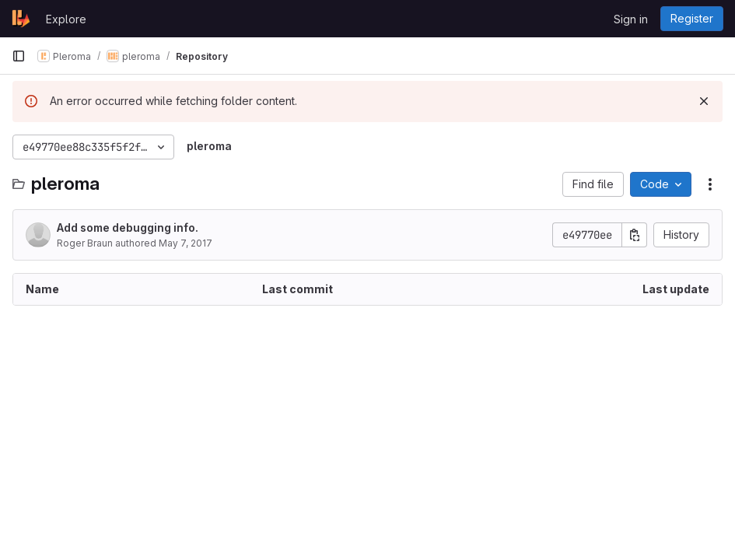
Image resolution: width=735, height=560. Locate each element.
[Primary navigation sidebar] (19, 56)
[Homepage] (21, 19)
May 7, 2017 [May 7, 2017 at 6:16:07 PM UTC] (185, 243)
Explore (66, 19)
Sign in (631, 19)
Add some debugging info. (128, 227)
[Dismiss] (704, 101)
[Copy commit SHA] (635, 235)
